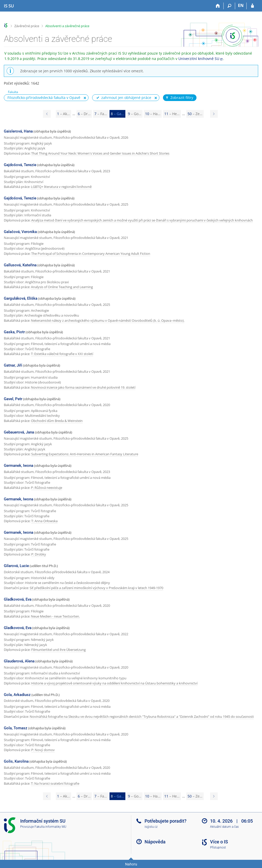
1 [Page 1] (63, 114)
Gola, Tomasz (16, 728)
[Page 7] (47, 114)
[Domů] (218, 6)
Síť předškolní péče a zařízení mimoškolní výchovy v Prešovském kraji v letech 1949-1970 (96, 588)
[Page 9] (214, 114)
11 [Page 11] (172, 114)
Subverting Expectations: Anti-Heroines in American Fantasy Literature (85, 454)
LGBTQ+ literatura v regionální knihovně (61, 187)
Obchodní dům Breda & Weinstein (57, 421)
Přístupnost (218, 847)
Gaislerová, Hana (18, 131)
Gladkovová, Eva (18, 599)
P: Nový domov (43, 750)
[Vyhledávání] (229, 6)
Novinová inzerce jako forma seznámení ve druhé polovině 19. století (83, 387)
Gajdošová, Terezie (20, 165)
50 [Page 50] (195, 114)
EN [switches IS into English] (241, 5)
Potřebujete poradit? (166, 821)
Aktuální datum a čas (224, 827)
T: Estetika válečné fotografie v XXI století (62, 354)
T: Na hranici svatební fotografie (55, 783)
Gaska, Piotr (14, 332)
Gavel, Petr (13, 399)
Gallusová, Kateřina (20, 265)
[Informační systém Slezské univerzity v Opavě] (9, 6)
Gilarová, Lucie (16, 566)
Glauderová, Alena (19, 661)
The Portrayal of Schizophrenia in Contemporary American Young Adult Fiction (91, 254)
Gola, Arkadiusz (17, 695)
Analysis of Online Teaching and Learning (62, 287)
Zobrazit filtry (179, 98)
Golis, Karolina (16, 761)
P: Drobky (39, 554)
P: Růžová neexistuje (47, 488)
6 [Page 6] (84, 114)
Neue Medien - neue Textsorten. (55, 616)
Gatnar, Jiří (13, 365)
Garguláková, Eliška (21, 298)
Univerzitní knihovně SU (199, 59)
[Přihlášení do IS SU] (252, 6)
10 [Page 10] (153, 114)
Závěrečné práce (27, 26)
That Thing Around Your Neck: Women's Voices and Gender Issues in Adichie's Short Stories (100, 153)
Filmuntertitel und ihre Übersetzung (58, 650)
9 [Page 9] (135, 114)
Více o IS (219, 842)
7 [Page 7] (101, 114)
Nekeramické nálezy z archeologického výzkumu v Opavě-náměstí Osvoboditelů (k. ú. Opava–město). (108, 320)
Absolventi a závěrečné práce (67, 26)
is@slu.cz (151, 827)
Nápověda (155, 842)
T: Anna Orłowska (44, 521)
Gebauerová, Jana (19, 432)
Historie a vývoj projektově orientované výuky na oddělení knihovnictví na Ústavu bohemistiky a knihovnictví (114, 683)
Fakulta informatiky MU (50, 827)
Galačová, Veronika (20, 232)
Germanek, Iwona (19, 466)
